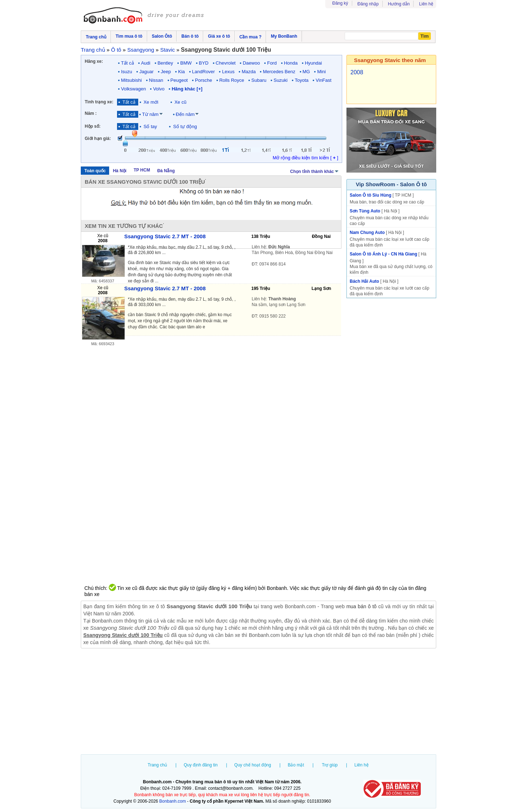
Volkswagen (133, 89)
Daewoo (251, 63)
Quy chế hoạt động (253, 765)
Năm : (91, 113)
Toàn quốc (95, 171)
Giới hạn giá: (98, 139)
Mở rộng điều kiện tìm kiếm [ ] (305, 158)
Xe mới (151, 102)
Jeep (166, 72)
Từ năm (150, 114)
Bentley (165, 63)
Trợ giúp (330, 765)
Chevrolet (226, 63)
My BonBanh (284, 36)
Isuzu (127, 72)
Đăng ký (340, 3)
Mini (321, 72)
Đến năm (185, 114)
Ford (272, 63)
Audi (146, 63)
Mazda (249, 72)
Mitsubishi (131, 80)
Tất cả (127, 63)
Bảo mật (296, 765)
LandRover (204, 72)
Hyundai (313, 63)
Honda (291, 63)
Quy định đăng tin (201, 765)
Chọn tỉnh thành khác (315, 171)
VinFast (323, 80)
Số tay (150, 126)
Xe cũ (180, 102)
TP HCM (142, 170)
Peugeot (179, 80)
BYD (204, 63)
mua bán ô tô (362, 606)
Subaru (259, 80)
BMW (186, 63)
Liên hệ (426, 4)
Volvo (159, 89)
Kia (181, 72)
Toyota (302, 80)
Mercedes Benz (279, 72)
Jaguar (146, 72)
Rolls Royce (232, 80)
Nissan (156, 80)
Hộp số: (93, 126)
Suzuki (281, 80)
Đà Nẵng (166, 171)
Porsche (204, 80)
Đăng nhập (368, 4)
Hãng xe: (94, 61)
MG (306, 72)
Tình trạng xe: (99, 102)
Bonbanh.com (173, 801)
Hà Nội (120, 171)
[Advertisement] (258, 702)
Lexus (228, 72)
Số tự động (185, 126)
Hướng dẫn (399, 4)
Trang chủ (157, 765)
